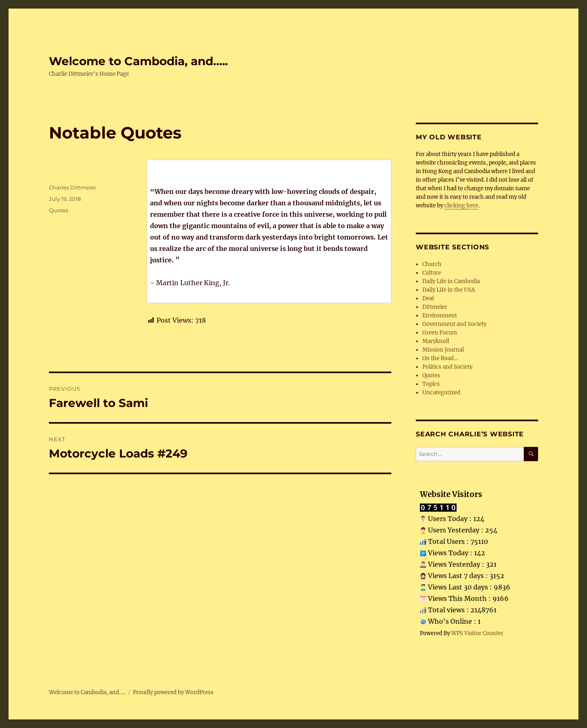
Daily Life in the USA (449, 290)
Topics (431, 384)
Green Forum (440, 333)
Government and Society (454, 324)
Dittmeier (435, 307)
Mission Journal (443, 350)
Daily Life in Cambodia (451, 281)
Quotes (58, 210)
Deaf (428, 298)
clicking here (461, 206)
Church (432, 264)
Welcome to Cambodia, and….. (138, 61)
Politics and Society (447, 367)
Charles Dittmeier (73, 187)
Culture (432, 273)
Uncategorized (441, 393)
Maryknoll (436, 341)
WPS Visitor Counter (477, 633)
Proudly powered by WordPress (173, 692)
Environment (440, 316)
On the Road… (440, 358)
